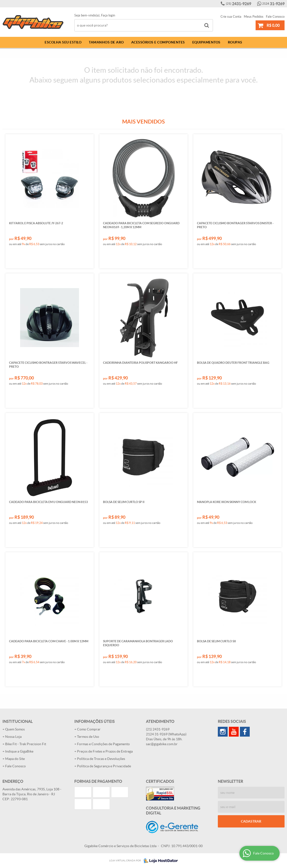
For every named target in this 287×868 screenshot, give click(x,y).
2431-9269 (239, 4)
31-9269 (273, 4)
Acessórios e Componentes (158, 42)
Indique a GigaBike (19, 751)
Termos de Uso (88, 737)
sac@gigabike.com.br (162, 744)
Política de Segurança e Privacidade (104, 766)
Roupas (235, 42)
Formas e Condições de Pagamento (103, 744)
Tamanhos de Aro (106, 42)
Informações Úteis (95, 721)
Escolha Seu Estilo (63, 42)
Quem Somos (15, 729)
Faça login (108, 15)
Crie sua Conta (231, 17)
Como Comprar (89, 729)
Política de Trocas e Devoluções (101, 759)
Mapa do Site (15, 759)
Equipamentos (206, 42)
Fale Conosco (275, 17)
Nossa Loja (13, 737)
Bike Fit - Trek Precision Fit (26, 744)
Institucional (18, 721)
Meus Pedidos (254, 17)
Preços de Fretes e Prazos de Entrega (105, 751)
